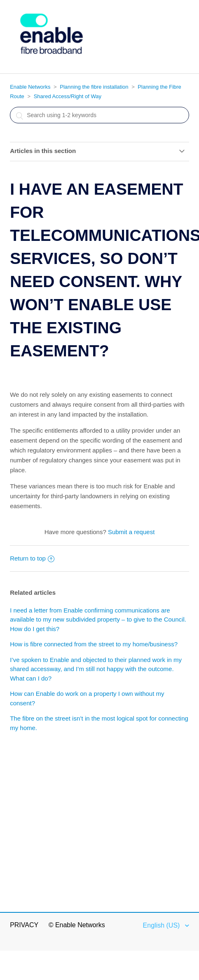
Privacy (24, 925)
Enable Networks (30, 87)
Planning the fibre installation (94, 87)
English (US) (162, 925)
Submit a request (131, 532)
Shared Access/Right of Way (68, 96)
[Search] (99, 115)
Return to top (32, 558)
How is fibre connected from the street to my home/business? (94, 644)
